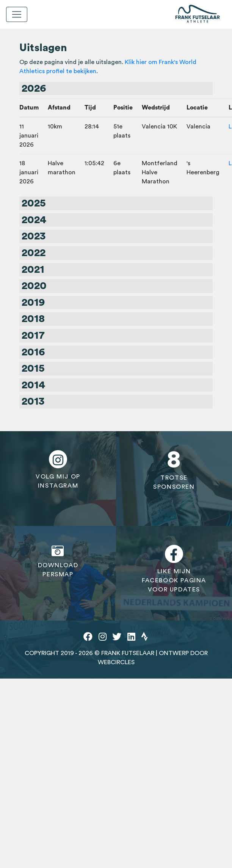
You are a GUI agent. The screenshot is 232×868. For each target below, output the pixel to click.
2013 (33, 401)
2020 (34, 286)
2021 (33, 269)
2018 (33, 319)
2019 (33, 302)
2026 (34, 88)
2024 (34, 220)
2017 (33, 335)
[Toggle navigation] (17, 14)
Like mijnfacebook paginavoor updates (174, 569)
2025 (34, 203)
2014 (33, 385)
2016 (33, 352)
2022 (34, 253)
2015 (33, 368)
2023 (34, 236)
